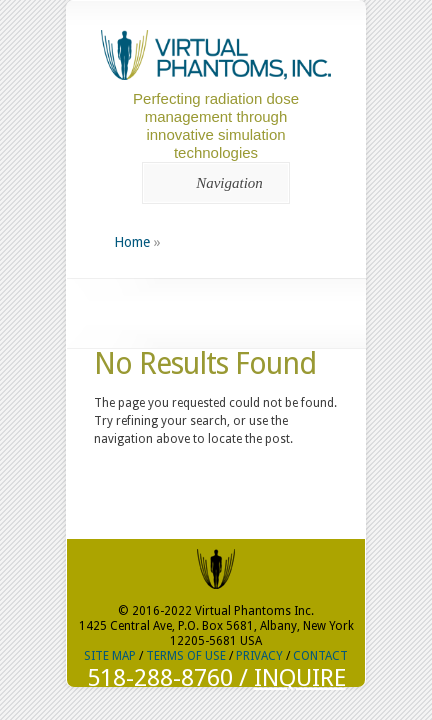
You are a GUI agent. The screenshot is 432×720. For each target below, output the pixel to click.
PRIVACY (259, 656)
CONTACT (320, 656)
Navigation (212, 183)
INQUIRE (300, 678)
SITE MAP (110, 656)
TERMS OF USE (186, 656)
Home (132, 242)
